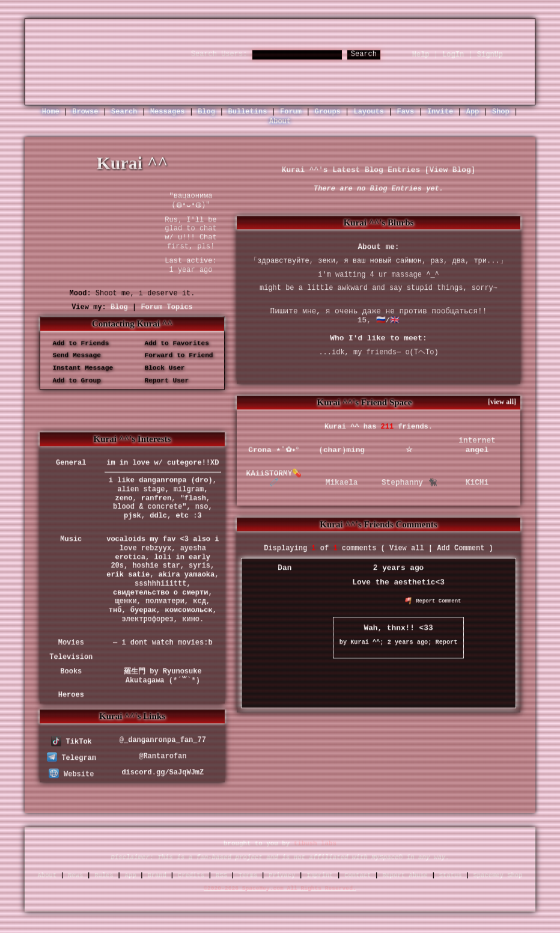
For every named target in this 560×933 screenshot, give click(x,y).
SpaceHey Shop (498, 875)
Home (51, 112)
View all (407, 549)
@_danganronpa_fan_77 (163, 740)
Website (71, 774)
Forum (291, 112)
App (473, 112)
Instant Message (79, 369)
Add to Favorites (173, 343)
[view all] (502, 402)
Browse (85, 112)
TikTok (72, 742)
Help (421, 55)
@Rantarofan (163, 756)
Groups (328, 112)
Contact (358, 875)
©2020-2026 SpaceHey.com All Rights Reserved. (280, 889)
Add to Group (73, 381)
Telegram (72, 759)
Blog (206, 112)
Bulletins (248, 112)
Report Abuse (405, 875)
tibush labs (315, 844)
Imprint (320, 875)
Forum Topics (166, 307)
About (280, 122)
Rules (104, 875)
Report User (163, 381)
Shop (501, 112)
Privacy (282, 875)
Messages (168, 112)
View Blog (450, 170)
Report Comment (433, 602)
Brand (157, 875)
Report (447, 643)
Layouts (368, 112)
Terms (248, 875)
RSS (221, 875)
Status (451, 875)
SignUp (490, 55)
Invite (440, 112)
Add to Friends (77, 343)
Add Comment (461, 549)
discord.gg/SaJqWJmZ (163, 772)
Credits (191, 875)
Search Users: (219, 54)
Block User (161, 369)
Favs (405, 112)
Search (364, 54)
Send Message (73, 356)
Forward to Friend (175, 356)
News (75, 875)
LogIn (453, 55)
